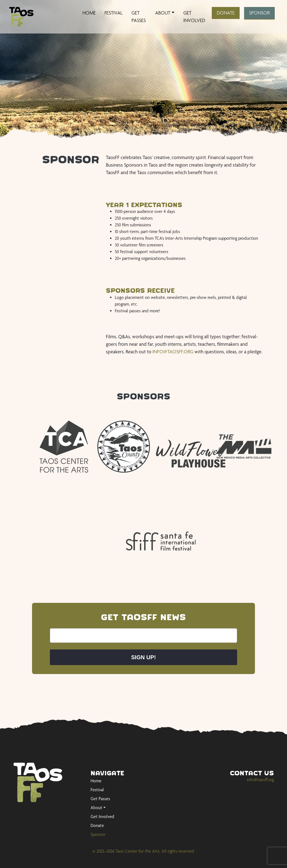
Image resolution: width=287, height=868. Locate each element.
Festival (114, 13)
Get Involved (194, 17)
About (163, 13)
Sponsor (259, 13)
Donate (226, 13)
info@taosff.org (260, 780)
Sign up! (144, 657)
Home (89, 13)
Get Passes (139, 17)
